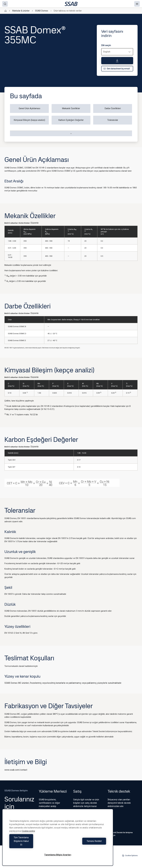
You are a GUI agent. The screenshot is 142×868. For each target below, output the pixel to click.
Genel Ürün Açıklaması (29, 108)
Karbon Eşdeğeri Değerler (71, 120)
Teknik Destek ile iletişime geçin (120, 834)
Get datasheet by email (117, 69)
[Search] (5, 4)
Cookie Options (130, 856)
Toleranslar (113, 120)
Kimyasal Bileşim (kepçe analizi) (29, 120)
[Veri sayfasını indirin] (117, 61)
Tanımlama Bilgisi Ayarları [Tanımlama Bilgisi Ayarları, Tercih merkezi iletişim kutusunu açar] (58, 855)
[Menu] (137, 4)
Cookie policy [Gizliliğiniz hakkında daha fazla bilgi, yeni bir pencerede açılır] (28, 838)
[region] (58, 841)
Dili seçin (106, 45)
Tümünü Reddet (83, 845)
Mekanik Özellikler (71, 108)
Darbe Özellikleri (113, 108)
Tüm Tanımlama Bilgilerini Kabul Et (33, 845)
